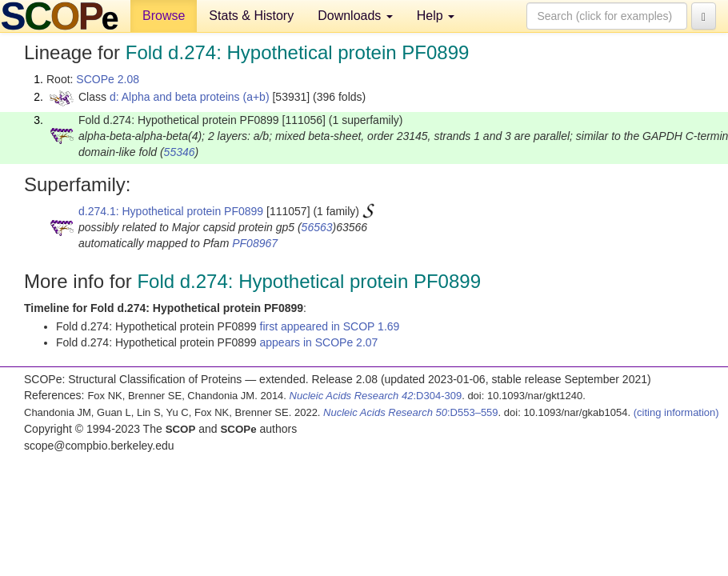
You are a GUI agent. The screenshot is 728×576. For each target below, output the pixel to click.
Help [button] (436, 16)
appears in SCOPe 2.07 (319, 342)
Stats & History (251, 16)
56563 (317, 227)
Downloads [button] (355, 16)
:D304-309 (376, 396)
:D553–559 (411, 412)
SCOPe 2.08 (108, 79)
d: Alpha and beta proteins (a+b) (190, 97)
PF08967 (255, 243)
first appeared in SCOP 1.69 (330, 326)
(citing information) (676, 412)
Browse (164, 16)
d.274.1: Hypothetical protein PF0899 (171, 211)
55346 (180, 152)
